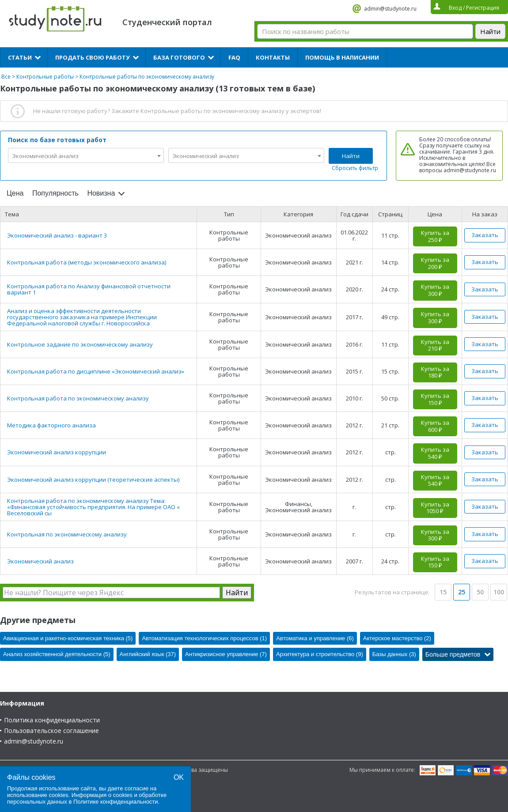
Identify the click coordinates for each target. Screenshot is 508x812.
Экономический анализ (40, 561)
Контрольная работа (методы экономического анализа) (87, 262)
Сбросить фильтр (355, 168)
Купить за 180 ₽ (435, 372)
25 (462, 592)
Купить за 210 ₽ (435, 345)
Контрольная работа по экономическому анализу (78, 398)
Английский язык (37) (148, 654)
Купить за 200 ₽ (435, 263)
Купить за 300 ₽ (435, 290)
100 (499, 592)
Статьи (20, 57)
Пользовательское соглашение (51, 731)
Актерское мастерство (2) (397, 638)
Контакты (273, 57)
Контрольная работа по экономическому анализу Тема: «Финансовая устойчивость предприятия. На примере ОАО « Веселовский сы (93, 507)
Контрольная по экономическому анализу (67, 534)
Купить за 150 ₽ (435, 399)
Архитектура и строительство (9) (320, 654)
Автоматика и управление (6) (315, 638)
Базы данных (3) (394, 654)
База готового (179, 57)
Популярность (55, 193)
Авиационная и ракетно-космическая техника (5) (68, 638)
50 (480, 592)
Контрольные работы (45, 77)
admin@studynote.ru (390, 9)
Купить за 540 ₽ (435, 453)
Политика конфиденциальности (52, 720)
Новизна (101, 193)
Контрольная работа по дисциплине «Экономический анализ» (96, 371)
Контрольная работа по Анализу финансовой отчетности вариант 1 (89, 289)
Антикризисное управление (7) (226, 654)
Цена (15, 193)
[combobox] (86, 155)
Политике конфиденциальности (116, 802)
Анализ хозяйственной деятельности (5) (57, 654)
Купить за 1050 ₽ (435, 508)
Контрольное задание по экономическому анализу (80, 344)
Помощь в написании (342, 57)
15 (443, 592)
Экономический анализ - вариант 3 (57, 235)
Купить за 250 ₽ (435, 236)
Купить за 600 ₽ (435, 426)
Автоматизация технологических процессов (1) (204, 638)
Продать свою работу (93, 57)
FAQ (234, 57)
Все (6, 77)
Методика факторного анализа (51, 425)
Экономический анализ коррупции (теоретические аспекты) (93, 480)
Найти (351, 156)
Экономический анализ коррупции (57, 452)
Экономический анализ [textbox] (45, 156)
